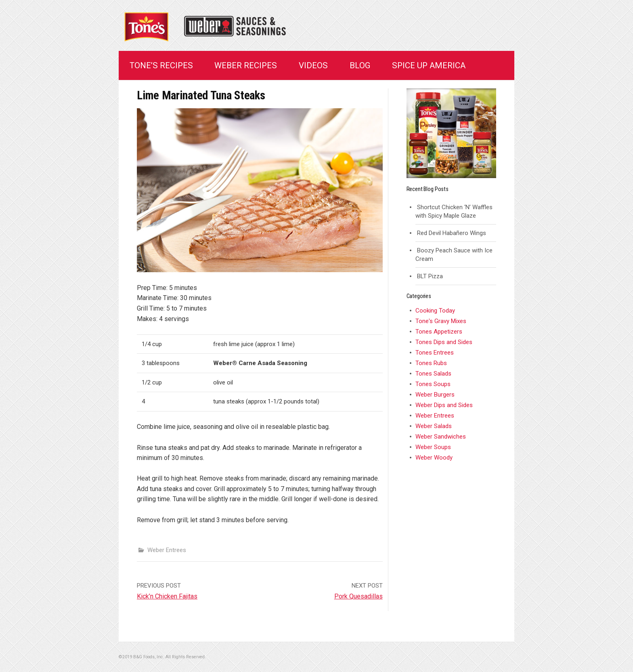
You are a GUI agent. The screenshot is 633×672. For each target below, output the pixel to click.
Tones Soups (433, 384)
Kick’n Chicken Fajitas (167, 596)
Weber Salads (434, 426)
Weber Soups (433, 447)
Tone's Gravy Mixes (441, 321)
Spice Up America (429, 65)
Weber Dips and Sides (444, 405)
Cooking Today (435, 311)
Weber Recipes (246, 65)
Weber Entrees (167, 550)
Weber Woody (434, 458)
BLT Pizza (430, 276)
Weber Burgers (435, 395)
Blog (360, 65)
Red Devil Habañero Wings (452, 233)
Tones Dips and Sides (444, 342)
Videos (313, 65)
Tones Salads (433, 374)
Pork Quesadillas (358, 596)
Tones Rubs (431, 363)
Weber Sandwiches (441, 437)
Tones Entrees (435, 353)
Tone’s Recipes (161, 65)
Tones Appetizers (439, 332)
